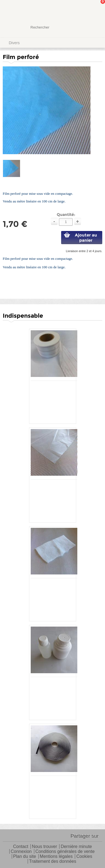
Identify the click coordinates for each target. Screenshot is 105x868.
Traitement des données (53, 862)
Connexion (21, 852)
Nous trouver (44, 847)
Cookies (84, 857)
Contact (21, 847)
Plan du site (25, 857)
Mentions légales (56, 857)
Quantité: (66, 215)
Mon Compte (80, 10)
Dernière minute (76, 847)
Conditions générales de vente (65, 852)
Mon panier (97, 10)
